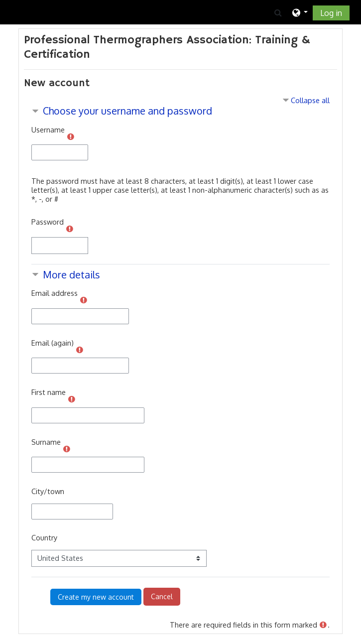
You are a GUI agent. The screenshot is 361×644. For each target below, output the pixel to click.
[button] (278, 12)
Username (48, 129)
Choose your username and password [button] (127, 111)
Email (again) (53, 343)
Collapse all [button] (310, 100)
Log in (331, 13)
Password (48, 222)
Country (44, 537)
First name (49, 392)
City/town (48, 491)
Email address (55, 293)
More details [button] (71, 275)
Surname (46, 442)
